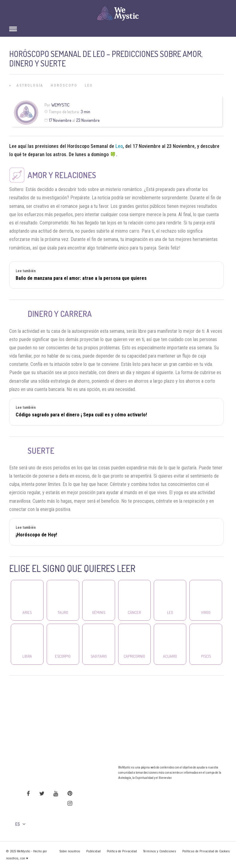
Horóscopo (64, 85)
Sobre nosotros (70, 851)
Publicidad (93, 851)
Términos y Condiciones (160, 851)
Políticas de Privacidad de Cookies (206, 851)
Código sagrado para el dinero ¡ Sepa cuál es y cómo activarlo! (81, 415)
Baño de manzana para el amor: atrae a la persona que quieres (81, 278)
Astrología (30, 85)
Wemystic (60, 105)
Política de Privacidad (122, 851)
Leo (89, 85)
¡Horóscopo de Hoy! (36, 535)
